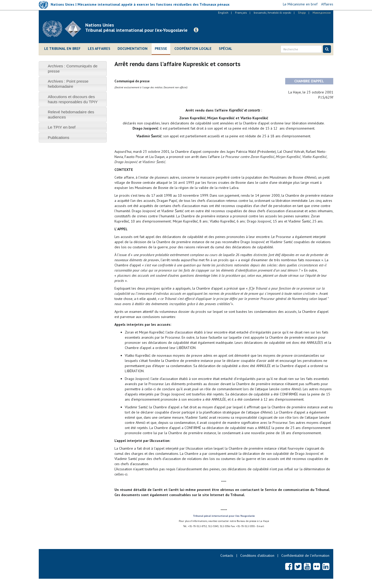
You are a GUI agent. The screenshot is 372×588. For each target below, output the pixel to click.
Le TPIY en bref (62, 127)
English (223, 13)
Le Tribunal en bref (62, 49)
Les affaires (99, 49)
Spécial (226, 49)
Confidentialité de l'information (305, 555)
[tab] (73, 69)
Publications (59, 137)
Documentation (133, 49)
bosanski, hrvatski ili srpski (272, 13)
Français (241, 13)
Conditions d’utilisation (257, 555)
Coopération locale (193, 49)
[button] (196, 30)
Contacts (227, 555)
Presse (161, 49)
